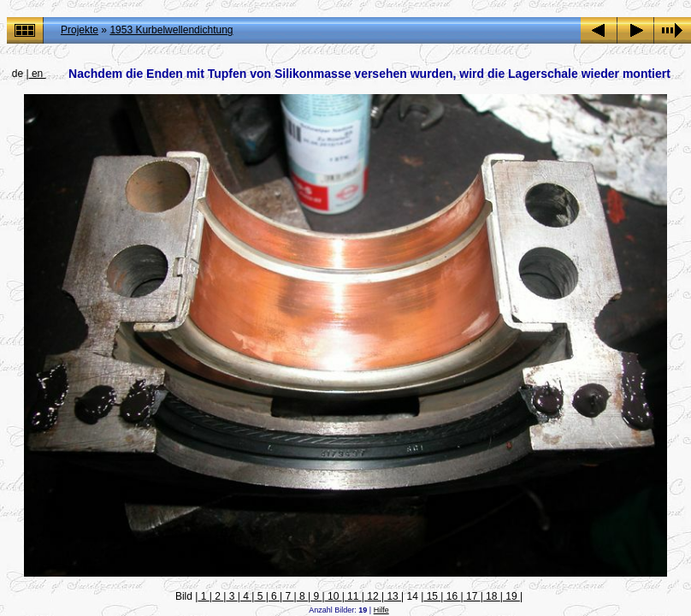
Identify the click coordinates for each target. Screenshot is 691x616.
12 (373, 596)
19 (511, 596)
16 (452, 596)
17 (472, 596)
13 (393, 596)
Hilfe (381, 610)
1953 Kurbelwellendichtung (171, 30)
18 (492, 596)
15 (432, 596)
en (38, 74)
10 (334, 596)
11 (353, 596)
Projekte (80, 30)
